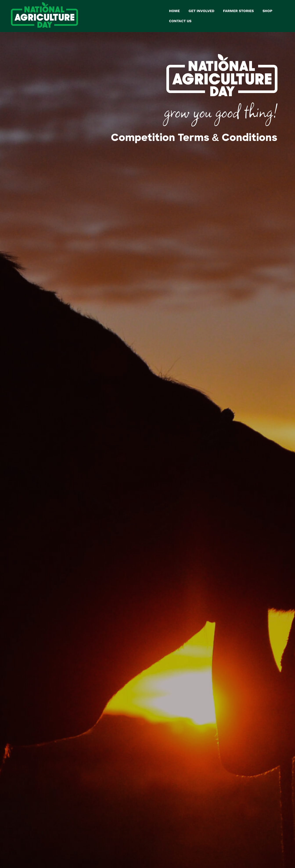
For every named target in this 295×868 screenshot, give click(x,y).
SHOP (267, 10)
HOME (174, 10)
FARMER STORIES (238, 10)
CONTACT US (180, 20)
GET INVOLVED (201, 10)
